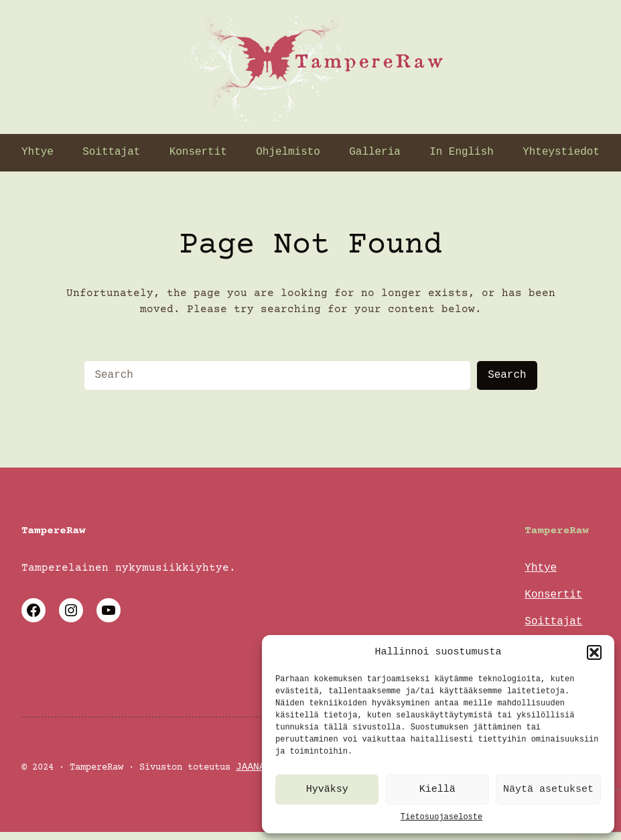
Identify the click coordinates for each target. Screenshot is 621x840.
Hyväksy (327, 790)
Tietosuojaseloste (441, 817)
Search (507, 375)
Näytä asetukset (548, 790)
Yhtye (541, 568)
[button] (594, 652)
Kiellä (437, 790)
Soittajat (553, 624)
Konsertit (553, 596)
